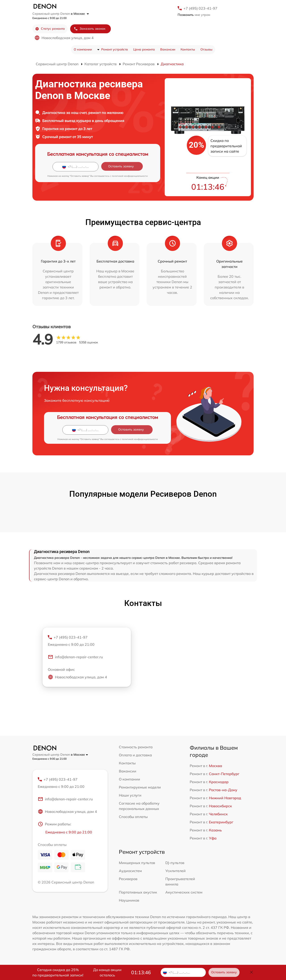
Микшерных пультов (137, 863)
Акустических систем (184, 892)
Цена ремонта (144, 49)
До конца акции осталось (107, 972)
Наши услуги (130, 795)
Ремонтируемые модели (140, 787)
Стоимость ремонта (136, 747)
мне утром (194, 15)
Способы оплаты (133, 817)
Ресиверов (128, 879)
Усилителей (176, 871)
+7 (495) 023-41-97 (200, 8)
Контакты (188, 49)
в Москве (80, 14)
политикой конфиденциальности (130, 176)
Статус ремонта (50, 29)
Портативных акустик (138, 892)
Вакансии (168, 49)
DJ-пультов (175, 863)
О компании (83, 49)
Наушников (129, 900)
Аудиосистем (130, 871)
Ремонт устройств (115, 49)
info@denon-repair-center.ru (75, 657)
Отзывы (206, 49)
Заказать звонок (90, 29)
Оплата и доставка (135, 755)
